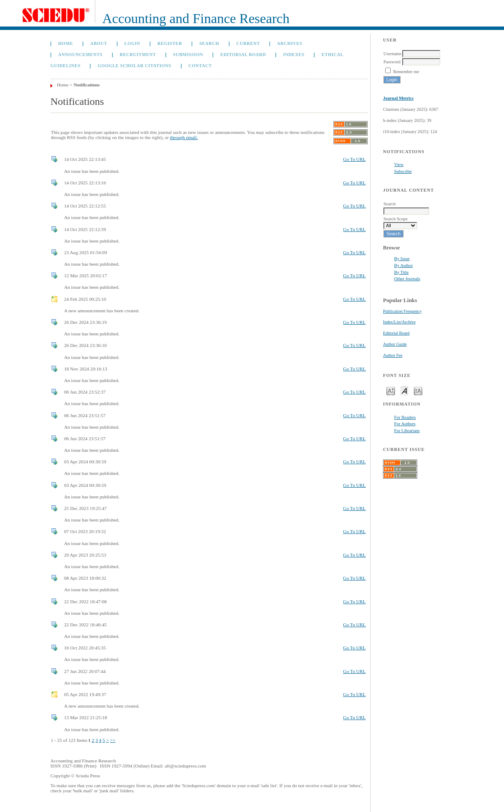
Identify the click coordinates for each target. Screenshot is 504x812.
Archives (290, 43)
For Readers (405, 417)
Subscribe (403, 171)
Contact (200, 66)
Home (66, 43)
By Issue (402, 259)
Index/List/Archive (399, 322)
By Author (404, 265)
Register (170, 43)
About (99, 43)
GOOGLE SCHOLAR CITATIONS (135, 66)
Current (248, 43)
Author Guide (395, 344)
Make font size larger (418, 390)
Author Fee (393, 355)
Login (132, 43)
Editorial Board (396, 333)
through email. (184, 137)
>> (113, 740)
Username (392, 54)
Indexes (294, 55)
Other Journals (407, 279)
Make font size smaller (391, 390)
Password (392, 62)
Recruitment (138, 55)
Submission (188, 55)
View (399, 164)
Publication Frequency (402, 311)
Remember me (406, 72)
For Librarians (407, 431)
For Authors (405, 424)
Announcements (80, 55)
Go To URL (355, 159)
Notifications (87, 85)
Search (209, 43)
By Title (401, 272)
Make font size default (404, 390)
